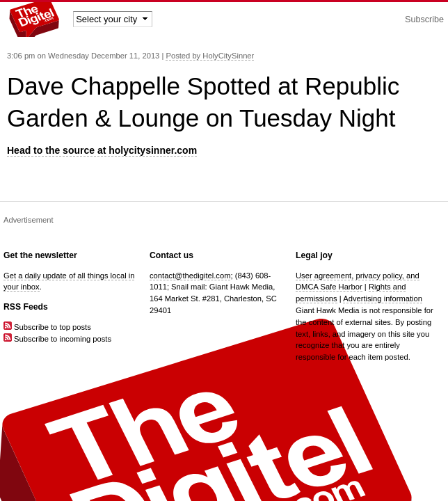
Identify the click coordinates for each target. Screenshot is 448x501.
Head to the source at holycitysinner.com (102, 150)
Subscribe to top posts (47, 327)
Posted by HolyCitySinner (210, 56)
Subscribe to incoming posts (57, 339)
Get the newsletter (40, 255)
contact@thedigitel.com (190, 276)
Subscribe (424, 19)
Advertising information (383, 299)
